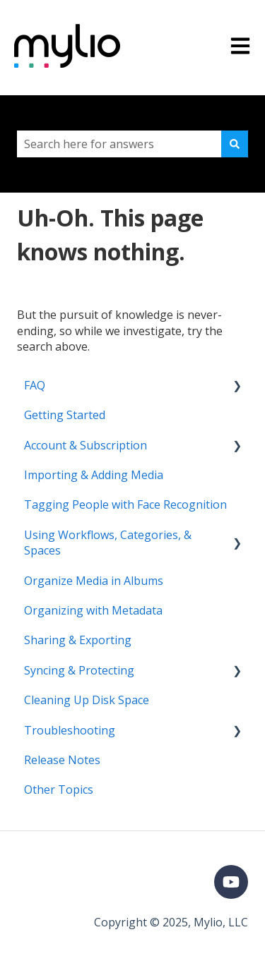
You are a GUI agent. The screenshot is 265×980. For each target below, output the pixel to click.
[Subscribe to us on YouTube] (231, 882)
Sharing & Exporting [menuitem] (78, 640)
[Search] (235, 144)
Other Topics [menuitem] (59, 790)
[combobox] (119, 144)
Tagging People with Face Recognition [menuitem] (125, 504)
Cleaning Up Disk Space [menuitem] (87, 700)
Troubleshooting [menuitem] (70, 730)
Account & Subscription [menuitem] (86, 445)
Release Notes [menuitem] (62, 760)
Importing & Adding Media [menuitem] (94, 475)
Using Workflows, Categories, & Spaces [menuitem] (108, 543)
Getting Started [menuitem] (65, 415)
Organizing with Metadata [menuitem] (93, 610)
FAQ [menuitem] (35, 385)
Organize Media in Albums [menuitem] (94, 581)
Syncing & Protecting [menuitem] (79, 670)
